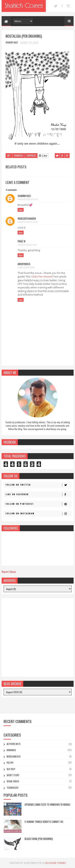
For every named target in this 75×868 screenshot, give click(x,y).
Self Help (11, 769)
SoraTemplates (33, 863)
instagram (68, 6)
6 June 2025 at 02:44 (26, 267)
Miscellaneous (13, 756)
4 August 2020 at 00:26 (28, 199)
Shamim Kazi (24, 196)
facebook (62, 6)
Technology (12, 788)
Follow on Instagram (38, 513)
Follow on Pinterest (38, 504)
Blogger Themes (56, 863)
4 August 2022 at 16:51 (27, 245)
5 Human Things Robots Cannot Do (44, 822)
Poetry (10, 763)
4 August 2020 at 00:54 (28, 222)
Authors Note (14, 744)
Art (9, 156)
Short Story (13, 775)
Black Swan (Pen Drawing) (39, 839)
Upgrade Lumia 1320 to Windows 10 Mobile (47, 804)
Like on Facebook (38, 494)
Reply (21, 210)
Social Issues (13, 781)
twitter (56, 6)
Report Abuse (9, 572)
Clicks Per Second (42, 276)
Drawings (19, 156)
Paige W (21, 241)
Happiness (31, 156)
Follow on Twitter (38, 485)
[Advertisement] (37, 637)
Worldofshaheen (27, 218)
